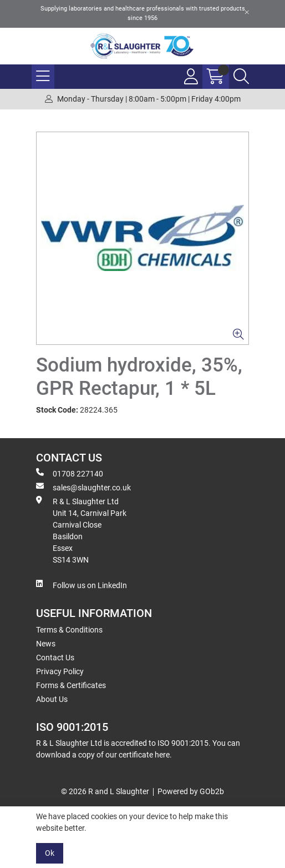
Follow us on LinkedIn (82, 585)
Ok (50, 853)
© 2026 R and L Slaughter (105, 791)
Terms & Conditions (69, 630)
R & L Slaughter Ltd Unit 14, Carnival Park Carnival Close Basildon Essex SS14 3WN (81, 530)
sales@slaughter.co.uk (83, 487)
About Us (52, 699)
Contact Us (55, 658)
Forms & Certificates (71, 685)
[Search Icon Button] (241, 77)
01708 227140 (70, 473)
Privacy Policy (60, 671)
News (46, 644)
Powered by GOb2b (191, 791)
